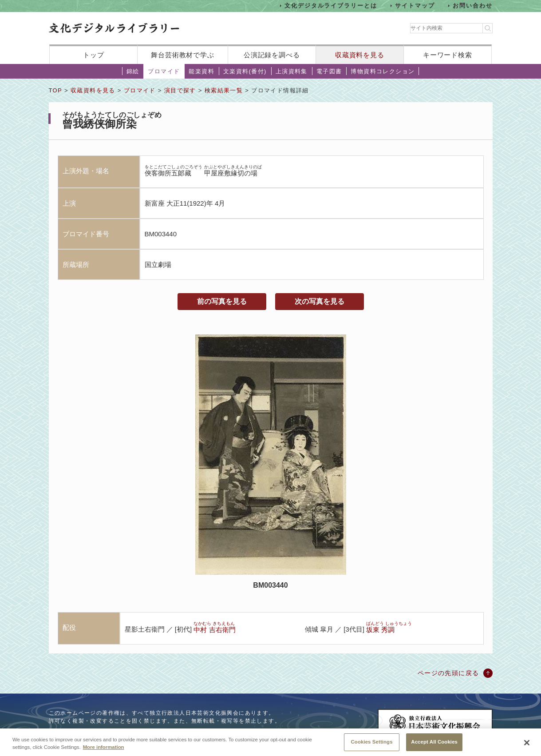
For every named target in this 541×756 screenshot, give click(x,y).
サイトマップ (415, 6)
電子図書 (329, 71)
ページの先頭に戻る (448, 673)
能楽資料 (201, 71)
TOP (55, 90)
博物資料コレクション (383, 71)
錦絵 (133, 71)
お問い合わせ (473, 6)
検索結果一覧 (224, 90)
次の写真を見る (320, 301)
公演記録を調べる (272, 55)
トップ (94, 55)
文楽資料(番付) (245, 71)
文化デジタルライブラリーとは (331, 6)
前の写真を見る (222, 301)
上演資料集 (292, 71)
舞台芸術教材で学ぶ (183, 55)
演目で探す (180, 90)
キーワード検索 (448, 55)
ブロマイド (164, 71)
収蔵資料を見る (360, 55)
